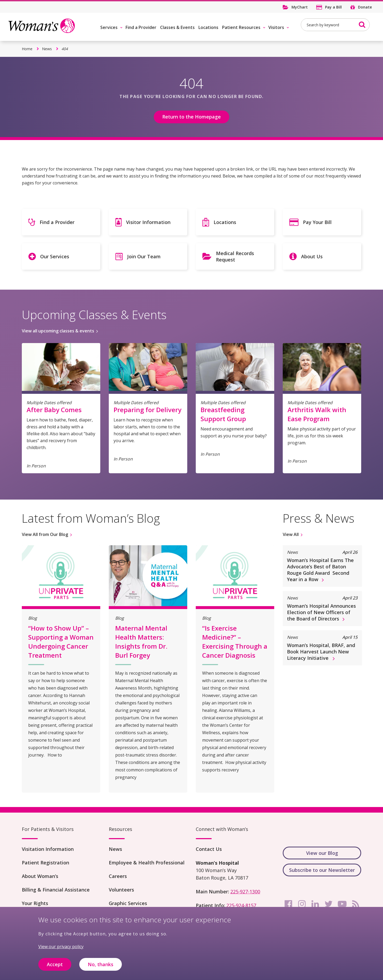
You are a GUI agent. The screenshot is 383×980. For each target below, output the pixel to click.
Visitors (276, 27)
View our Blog (322, 853)
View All (291, 534)
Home (27, 49)
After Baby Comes (54, 410)
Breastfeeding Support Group (223, 414)
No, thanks (101, 968)
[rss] (356, 904)
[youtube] (342, 904)
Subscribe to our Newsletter (322, 870)
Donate (365, 7)
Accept (55, 968)
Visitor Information (148, 222)
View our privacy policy (61, 951)
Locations (208, 27)
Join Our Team (144, 256)
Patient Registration (45, 863)
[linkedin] (315, 904)
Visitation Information (48, 849)
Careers (118, 876)
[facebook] (288, 904)
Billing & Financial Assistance (56, 890)
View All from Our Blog (45, 534)
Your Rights (35, 903)
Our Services (55, 256)
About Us (312, 256)
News (47, 49)
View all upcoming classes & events (58, 331)
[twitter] (329, 904)
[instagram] (302, 904)
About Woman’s (40, 876)
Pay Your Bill (317, 222)
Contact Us (209, 849)
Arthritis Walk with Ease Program (317, 414)
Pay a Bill (333, 7)
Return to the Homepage (191, 117)
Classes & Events (177, 27)
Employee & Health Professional (147, 863)
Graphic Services (128, 903)
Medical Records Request (235, 256)
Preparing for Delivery (147, 410)
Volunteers (121, 890)
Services (109, 27)
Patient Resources (241, 27)
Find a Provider (141, 27)
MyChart (300, 7)
